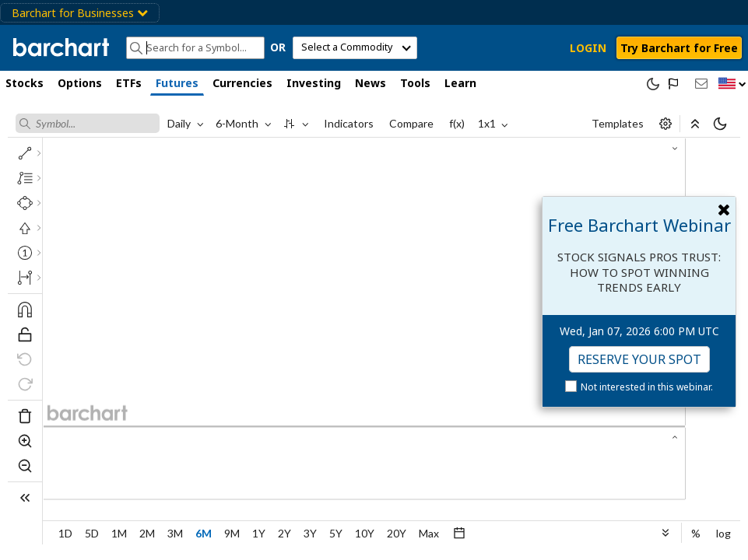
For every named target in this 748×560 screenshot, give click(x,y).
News (370, 83)
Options (80, 83)
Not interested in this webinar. (647, 387)
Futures (177, 83)
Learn (460, 83)
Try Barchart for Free (679, 48)
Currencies (242, 83)
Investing (314, 83)
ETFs (129, 83)
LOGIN (588, 48)
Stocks (25, 83)
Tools (415, 83)
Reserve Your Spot (639, 359)
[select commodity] (355, 48)
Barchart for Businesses (80, 13)
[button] (732, 84)
